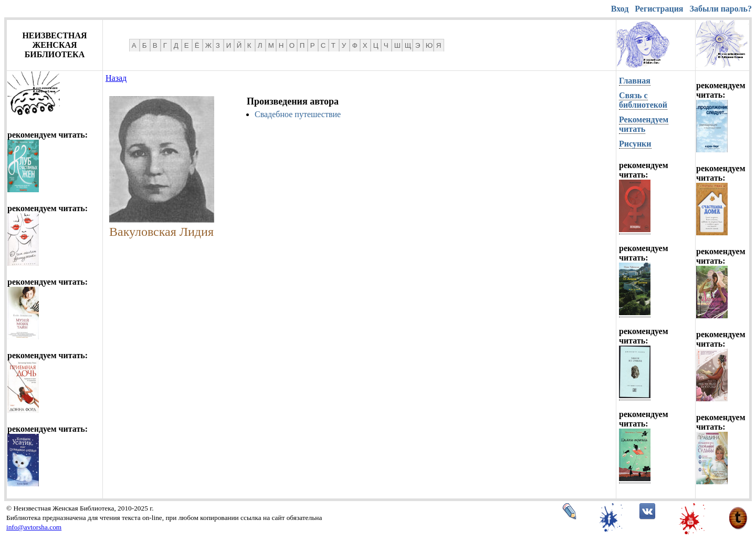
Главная (635, 81)
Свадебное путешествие (298, 114)
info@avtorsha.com (34, 527)
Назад (116, 78)
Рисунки (635, 144)
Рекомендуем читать (644, 124)
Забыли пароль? (721, 9)
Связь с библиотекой (643, 100)
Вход (620, 9)
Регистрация (659, 9)
